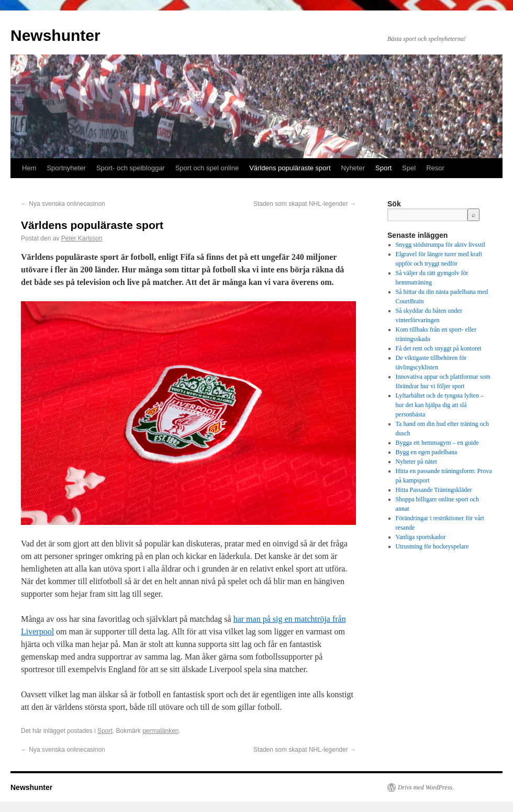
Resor (435, 168)
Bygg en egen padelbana (427, 452)
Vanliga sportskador (421, 537)
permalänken (160, 731)
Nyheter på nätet (416, 462)
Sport (383, 168)
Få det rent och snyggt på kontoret (439, 348)
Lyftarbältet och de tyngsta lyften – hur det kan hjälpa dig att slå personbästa (440, 405)
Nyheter (353, 168)
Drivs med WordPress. (426, 787)
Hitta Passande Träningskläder (434, 490)
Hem (29, 168)
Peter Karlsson (82, 238)
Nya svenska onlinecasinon (63, 204)
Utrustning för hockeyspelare (432, 546)
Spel (409, 168)
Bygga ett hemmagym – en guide (437, 443)
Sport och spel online (207, 168)
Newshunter (55, 35)
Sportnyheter (66, 168)
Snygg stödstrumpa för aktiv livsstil (440, 245)
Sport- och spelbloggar (131, 168)
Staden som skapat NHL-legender (305, 204)
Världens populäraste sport (290, 168)
